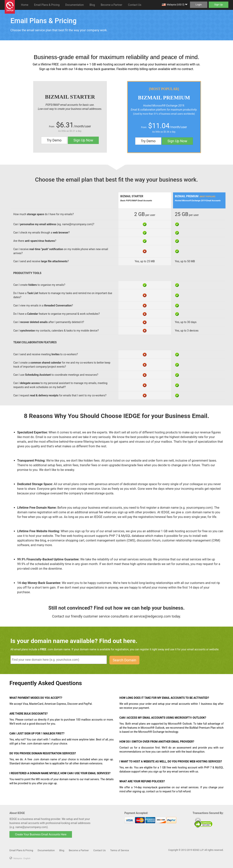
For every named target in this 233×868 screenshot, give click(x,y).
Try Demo (54, 140)
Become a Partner (111, 5)
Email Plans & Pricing (47, 5)
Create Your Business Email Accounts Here (41, 834)
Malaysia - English (22, 858)
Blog (92, 5)
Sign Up (219, 5)
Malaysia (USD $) (177, 5)
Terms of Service (119, 850)
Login (199, 5)
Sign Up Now (83, 140)
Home (25, 5)
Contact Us (135, 5)
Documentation (75, 5)
